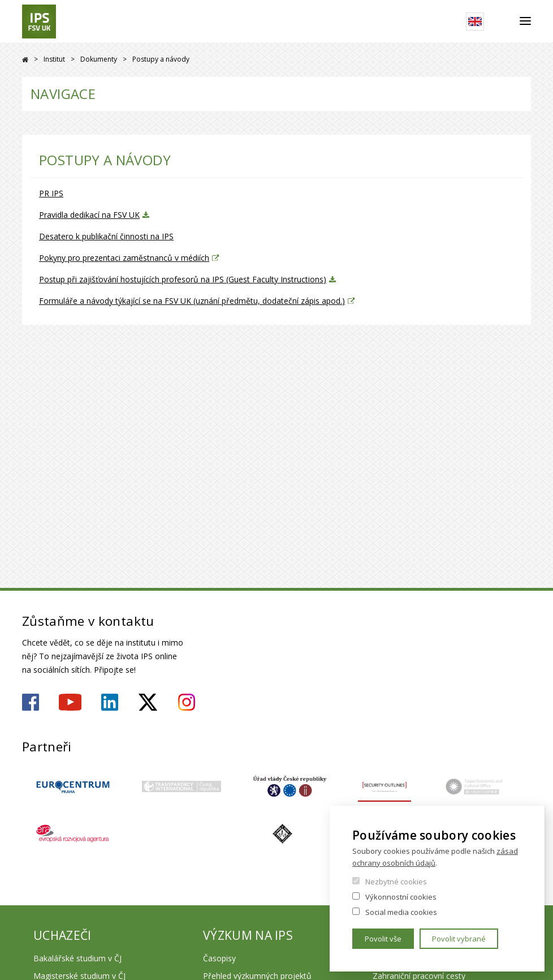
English (475, 22)
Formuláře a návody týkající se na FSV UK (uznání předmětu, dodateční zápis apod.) (192, 301)
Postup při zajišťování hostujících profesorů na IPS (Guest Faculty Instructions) (183, 279)
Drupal (25, 60)
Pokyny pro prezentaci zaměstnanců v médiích (124, 258)
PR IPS (51, 193)
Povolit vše (383, 939)
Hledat (502, 22)
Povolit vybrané (459, 939)
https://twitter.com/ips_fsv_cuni (148, 702)
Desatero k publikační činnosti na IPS (106, 236)
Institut (54, 59)
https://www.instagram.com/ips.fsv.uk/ (187, 702)
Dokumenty (99, 59)
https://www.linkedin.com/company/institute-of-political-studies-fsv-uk (110, 702)
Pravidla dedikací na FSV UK (89, 215)
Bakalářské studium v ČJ (77, 958)
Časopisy (219, 958)
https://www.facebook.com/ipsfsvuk (31, 702)
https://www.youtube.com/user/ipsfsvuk (70, 702)
